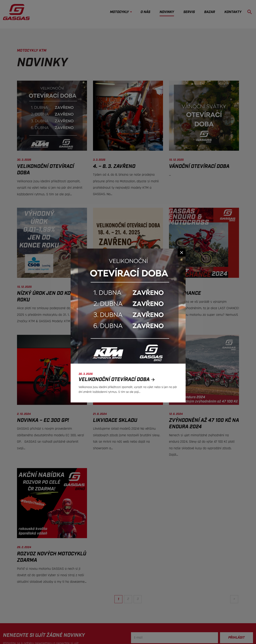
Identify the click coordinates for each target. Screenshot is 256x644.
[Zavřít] (182, 253)
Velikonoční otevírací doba (118, 380)
